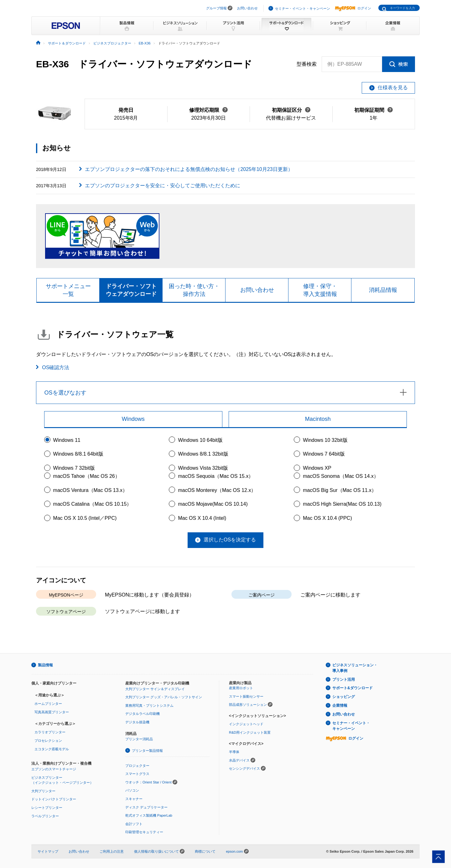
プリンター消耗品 (139, 739)
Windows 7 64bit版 (324, 454)
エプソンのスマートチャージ (54, 769)
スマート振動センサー (246, 696)
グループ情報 (216, 8)
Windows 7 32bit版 (74, 468)
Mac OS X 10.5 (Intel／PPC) (85, 518)
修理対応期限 (208, 110)
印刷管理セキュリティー (144, 832)
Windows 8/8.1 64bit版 (78, 454)
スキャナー (134, 799)
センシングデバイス (244, 768)
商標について (205, 851)
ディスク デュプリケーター (146, 807)
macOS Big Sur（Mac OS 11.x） (340, 490)
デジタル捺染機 (137, 722)
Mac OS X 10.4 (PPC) (327, 518)
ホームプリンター (48, 704)
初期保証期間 (373, 110)
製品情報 (45, 665)
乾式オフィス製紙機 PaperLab (149, 815)
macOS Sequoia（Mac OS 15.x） (216, 476)
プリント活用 (344, 679)
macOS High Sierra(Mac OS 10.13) (342, 504)
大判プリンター (43, 791)
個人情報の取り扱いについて (159, 851)
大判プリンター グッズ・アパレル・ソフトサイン (164, 697)
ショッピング (344, 697)
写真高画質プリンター (52, 712)
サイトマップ (48, 851)
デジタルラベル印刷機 (143, 714)
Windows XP (317, 468)
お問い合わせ (247, 8)
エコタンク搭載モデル (52, 749)
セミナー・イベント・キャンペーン (303, 8)
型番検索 (307, 64)
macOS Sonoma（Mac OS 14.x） (341, 476)
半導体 (234, 752)
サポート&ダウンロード (353, 688)
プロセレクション (48, 741)
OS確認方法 (56, 367)
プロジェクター (137, 766)
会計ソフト (134, 824)
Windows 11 (67, 440)
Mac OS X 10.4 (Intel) (202, 518)
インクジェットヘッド (246, 724)
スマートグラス (137, 774)
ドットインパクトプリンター (54, 799)
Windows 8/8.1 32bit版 (203, 454)
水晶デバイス (239, 760)
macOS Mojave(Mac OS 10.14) (213, 504)
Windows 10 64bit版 (200, 440)
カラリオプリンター (50, 732)
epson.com (234, 851)
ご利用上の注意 (112, 851)
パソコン (132, 790)
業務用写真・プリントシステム (149, 705)
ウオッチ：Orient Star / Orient (148, 782)
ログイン (353, 8)
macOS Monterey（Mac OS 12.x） (217, 490)
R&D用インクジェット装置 (250, 732)
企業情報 (340, 705)
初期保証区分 (291, 110)
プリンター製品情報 (147, 751)
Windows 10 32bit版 (325, 440)
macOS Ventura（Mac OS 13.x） (90, 490)
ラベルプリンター (45, 816)
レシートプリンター (47, 808)
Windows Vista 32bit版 (203, 468)
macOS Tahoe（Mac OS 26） (87, 476)
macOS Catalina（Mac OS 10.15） (93, 504)
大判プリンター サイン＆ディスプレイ (155, 689)
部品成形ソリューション (248, 705)
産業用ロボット (241, 688)
